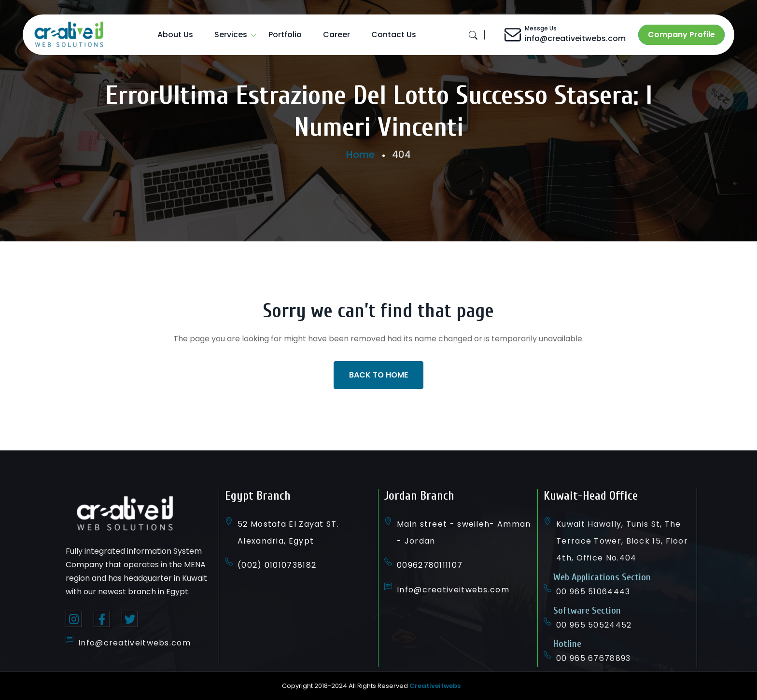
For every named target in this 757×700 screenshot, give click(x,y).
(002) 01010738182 (277, 565)
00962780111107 (430, 565)
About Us (175, 35)
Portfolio (285, 35)
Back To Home (378, 375)
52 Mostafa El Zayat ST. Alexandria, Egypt (288, 532)
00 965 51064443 (593, 592)
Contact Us (394, 35)
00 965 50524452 (594, 625)
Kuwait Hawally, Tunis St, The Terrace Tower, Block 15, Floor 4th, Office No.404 (622, 541)
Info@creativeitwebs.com (134, 643)
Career (336, 35)
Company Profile (681, 35)
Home (360, 154)
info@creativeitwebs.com (575, 38)
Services (231, 35)
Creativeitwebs (435, 686)
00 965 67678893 (594, 658)
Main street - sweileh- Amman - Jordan (464, 532)
